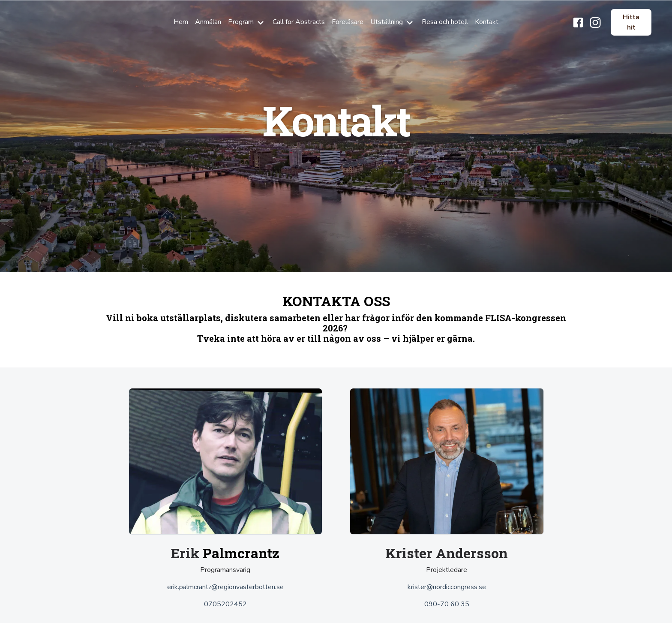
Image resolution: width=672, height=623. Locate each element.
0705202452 (225, 604)
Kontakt (487, 22)
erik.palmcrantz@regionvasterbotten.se (225, 587)
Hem (181, 22)
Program (247, 22)
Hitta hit (631, 22)
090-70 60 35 (447, 604)
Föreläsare (348, 22)
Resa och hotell (445, 22)
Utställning (393, 22)
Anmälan (208, 22)
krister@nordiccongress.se (447, 587)
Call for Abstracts (299, 22)
